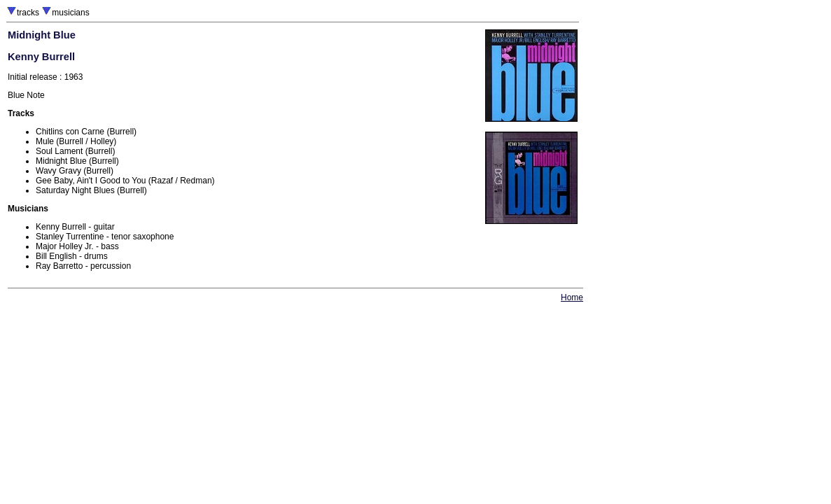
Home (572, 297)
